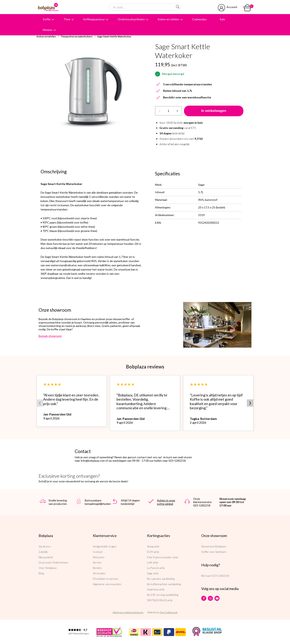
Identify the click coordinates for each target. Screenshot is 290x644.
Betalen (97, 568)
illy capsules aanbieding (161, 579)
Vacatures (45, 546)
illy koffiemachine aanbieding (164, 584)
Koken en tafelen (168, 19)
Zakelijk (43, 552)
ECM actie (153, 552)
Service (97, 562)
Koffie (47, 19)
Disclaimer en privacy (106, 579)
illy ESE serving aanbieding (163, 595)
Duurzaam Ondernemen (53, 562)
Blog (41, 573)
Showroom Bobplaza (214, 546)
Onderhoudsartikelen (131, 19)
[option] (91, 92)
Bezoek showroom (50, 336)
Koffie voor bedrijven (214, 552)
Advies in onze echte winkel (166, 502)
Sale (222, 19)
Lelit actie (153, 562)
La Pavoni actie (156, 568)
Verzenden (99, 573)
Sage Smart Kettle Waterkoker (114, 36)
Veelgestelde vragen (105, 546)
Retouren (99, 557)
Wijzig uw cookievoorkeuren (128, 612)
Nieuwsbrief (46, 557)
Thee (67, 19)
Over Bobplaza (47, 568)
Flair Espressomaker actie (163, 557)
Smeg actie (153, 546)
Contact (98, 552)
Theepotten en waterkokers (76, 36)
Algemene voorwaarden (107, 584)
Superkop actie (156, 589)
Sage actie (153, 573)
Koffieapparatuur (94, 19)
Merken (48, 30)
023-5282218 (220, 576)
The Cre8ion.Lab (168, 612)
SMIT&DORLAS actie (160, 600)
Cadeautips (199, 19)
